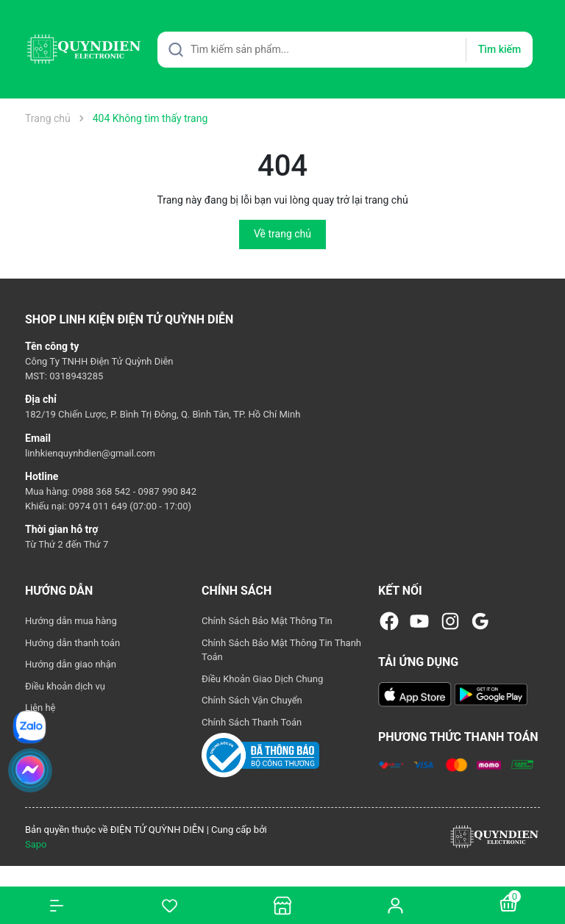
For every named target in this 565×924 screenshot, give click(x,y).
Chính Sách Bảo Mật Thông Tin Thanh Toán (281, 650)
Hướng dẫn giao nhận (71, 664)
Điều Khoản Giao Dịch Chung (262, 679)
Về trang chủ (282, 234)
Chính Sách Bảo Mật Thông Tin (267, 621)
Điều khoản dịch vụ (65, 686)
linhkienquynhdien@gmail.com (90, 453)
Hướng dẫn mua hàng (71, 621)
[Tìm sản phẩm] (345, 50)
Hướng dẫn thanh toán (72, 643)
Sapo (36, 844)
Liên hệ (40, 708)
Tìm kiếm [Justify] (500, 49)
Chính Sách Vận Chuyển (252, 700)
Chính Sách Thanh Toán (252, 722)
